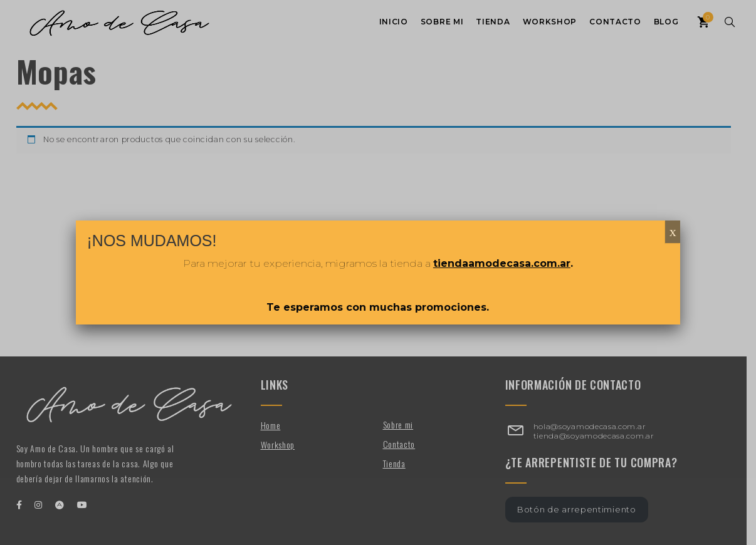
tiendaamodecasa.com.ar (502, 263)
